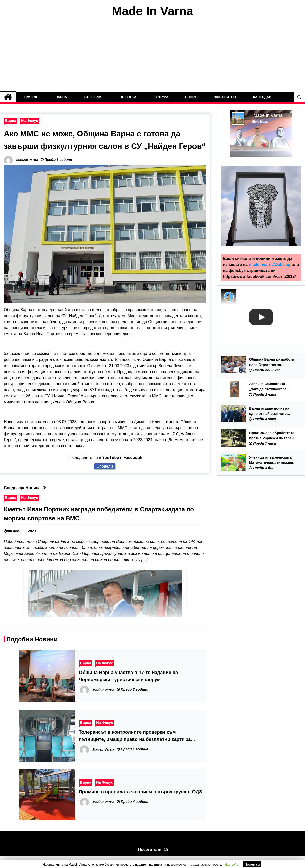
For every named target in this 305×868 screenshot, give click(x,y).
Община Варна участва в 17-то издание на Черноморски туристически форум (128, 688)
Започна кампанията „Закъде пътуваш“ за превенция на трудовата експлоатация (270, 387)
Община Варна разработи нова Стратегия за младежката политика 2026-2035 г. (273, 362)
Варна (61, 97)
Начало (32, 97)
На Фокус (30, 121)
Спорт (191, 97)
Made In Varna (152, 11)
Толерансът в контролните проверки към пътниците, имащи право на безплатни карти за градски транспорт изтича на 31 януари (135, 748)
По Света (128, 97)
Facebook (133, 469)
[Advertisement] (153, 55)
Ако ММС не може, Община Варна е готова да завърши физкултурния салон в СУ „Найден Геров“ (95, 146)
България (93, 97)
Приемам (252, 864)
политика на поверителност (169, 865)
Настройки (232, 865)
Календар (262, 97)
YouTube (110, 469)
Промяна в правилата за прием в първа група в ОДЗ (140, 803)
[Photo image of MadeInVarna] (229, 297)
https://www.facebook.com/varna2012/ (259, 277)
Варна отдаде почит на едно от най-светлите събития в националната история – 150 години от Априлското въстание (271, 411)
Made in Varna (268, 115)
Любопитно (225, 97)
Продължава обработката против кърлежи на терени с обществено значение (272, 436)
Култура (161, 97)
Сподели (105, 478)
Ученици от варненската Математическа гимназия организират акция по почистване (271, 460)
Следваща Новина (26, 500)
